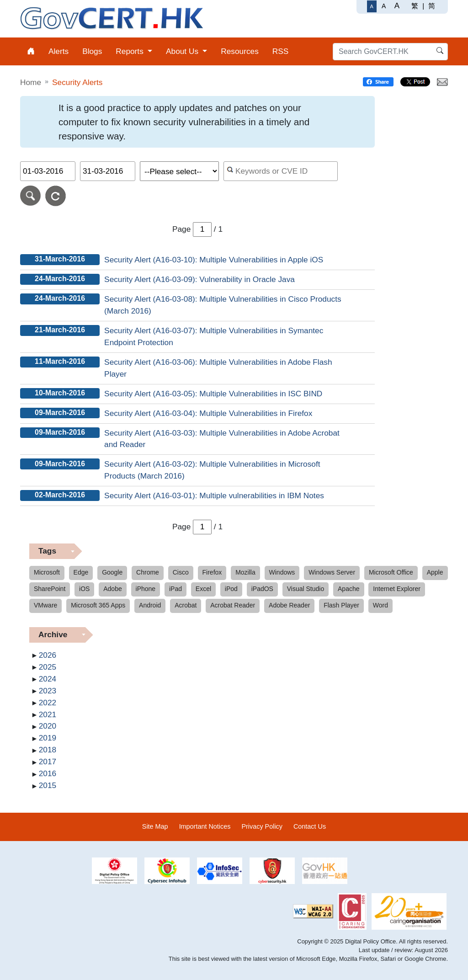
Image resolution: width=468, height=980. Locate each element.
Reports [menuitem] (130, 51)
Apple (435, 572)
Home (31, 82)
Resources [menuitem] (240, 51)
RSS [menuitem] (281, 51)
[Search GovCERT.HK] (390, 52)
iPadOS (262, 589)
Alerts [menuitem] (58, 51)
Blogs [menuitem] (92, 51)
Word (380, 605)
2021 (48, 714)
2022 (48, 703)
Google (112, 572)
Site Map (155, 826)
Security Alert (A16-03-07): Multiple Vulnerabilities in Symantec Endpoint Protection (214, 336)
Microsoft (47, 572)
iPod (231, 589)
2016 (48, 773)
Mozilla (245, 572)
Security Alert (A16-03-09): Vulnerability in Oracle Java (199, 279)
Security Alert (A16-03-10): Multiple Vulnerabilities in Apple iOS (214, 260)
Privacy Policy (262, 826)
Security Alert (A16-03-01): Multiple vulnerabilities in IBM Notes (214, 495)
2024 (48, 679)
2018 (48, 750)
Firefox (212, 572)
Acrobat (186, 605)
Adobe (112, 589)
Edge (81, 572)
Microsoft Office (391, 572)
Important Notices (205, 826)
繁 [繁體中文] (415, 6)
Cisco (181, 572)
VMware (45, 605)
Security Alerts (77, 82)
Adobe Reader (289, 605)
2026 (48, 655)
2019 (48, 738)
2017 (48, 762)
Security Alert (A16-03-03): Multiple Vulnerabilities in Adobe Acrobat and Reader (222, 439)
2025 (48, 667)
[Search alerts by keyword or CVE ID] (281, 171)
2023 (48, 691)
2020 (48, 726)
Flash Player (341, 605)
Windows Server (332, 572)
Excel (203, 589)
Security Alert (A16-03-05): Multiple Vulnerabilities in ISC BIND (213, 394)
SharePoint (50, 589)
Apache (348, 589)
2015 (48, 785)
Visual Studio (306, 589)
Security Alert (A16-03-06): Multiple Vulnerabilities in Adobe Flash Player (218, 368)
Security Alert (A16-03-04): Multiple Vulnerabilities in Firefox (208, 413)
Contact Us (310, 826)
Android (150, 605)
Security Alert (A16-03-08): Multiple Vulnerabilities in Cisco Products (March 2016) (223, 305)
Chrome (148, 572)
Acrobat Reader (233, 605)
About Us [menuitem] (183, 51)
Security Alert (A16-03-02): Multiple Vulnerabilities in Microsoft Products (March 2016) (212, 470)
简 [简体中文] (432, 6)
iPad (175, 589)
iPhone (146, 589)
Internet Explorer (397, 589)
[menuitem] (31, 51)
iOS (84, 589)
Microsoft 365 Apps (98, 605)
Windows (282, 572)
